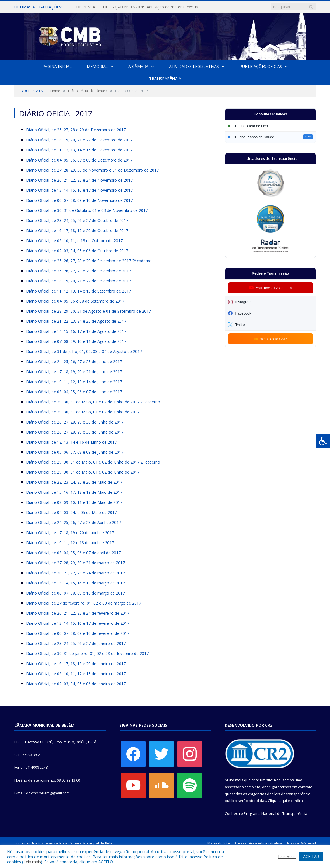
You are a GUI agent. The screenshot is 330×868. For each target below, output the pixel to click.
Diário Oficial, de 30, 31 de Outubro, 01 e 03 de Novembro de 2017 (87, 210)
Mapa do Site (219, 843)
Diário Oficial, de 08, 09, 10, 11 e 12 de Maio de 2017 (74, 502)
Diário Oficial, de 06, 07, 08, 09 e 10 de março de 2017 (75, 593)
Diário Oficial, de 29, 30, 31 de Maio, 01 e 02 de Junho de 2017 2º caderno (93, 402)
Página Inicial (57, 66)
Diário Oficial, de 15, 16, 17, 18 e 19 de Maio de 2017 (74, 492)
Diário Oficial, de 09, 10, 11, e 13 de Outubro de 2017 (74, 241)
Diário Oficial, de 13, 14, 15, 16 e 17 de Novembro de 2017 (79, 190)
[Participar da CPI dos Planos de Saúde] (271, 137)
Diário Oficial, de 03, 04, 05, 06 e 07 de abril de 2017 (73, 553)
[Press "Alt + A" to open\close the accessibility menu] (323, 441)
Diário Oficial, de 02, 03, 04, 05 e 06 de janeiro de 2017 (76, 684)
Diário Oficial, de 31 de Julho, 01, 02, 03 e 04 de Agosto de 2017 (84, 351)
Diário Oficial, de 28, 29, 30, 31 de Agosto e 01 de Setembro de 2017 (88, 311)
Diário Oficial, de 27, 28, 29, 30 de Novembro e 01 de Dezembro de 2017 (92, 170)
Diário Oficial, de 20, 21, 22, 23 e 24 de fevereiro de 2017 (78, 613)
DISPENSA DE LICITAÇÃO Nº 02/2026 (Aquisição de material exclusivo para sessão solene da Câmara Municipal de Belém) (140, 7)
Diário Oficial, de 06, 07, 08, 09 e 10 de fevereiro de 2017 (78, 633)
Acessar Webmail (301, 843)
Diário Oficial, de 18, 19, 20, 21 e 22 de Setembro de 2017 (79, 281)
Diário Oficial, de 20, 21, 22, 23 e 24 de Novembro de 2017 (79, 180)
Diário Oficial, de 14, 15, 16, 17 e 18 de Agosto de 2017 (76, 331)
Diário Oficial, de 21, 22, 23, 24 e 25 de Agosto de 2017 (76, 321)
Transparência (165, 79)
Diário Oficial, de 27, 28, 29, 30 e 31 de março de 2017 (75, 563)
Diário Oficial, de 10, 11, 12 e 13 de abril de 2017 (70, 543)
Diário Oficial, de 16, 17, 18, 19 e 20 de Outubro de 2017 (77, 231)
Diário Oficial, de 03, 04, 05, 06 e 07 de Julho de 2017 (74, 392)
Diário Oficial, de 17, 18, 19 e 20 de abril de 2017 (70, 533)
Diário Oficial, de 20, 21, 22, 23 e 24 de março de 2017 (75, 573)
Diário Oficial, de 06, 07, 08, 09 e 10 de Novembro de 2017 (79, 200)
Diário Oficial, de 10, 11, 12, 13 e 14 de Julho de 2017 (74, 382)
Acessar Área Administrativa (258, 843)
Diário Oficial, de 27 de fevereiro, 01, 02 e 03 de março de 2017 (84, 603)
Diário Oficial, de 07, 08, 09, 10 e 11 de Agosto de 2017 (76, 341)
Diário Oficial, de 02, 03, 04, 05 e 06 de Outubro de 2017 (77, 251)
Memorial (97, 66)
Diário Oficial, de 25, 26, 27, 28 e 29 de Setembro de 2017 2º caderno (89, 261)
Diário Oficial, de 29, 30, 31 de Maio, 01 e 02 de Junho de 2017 (83, 412)
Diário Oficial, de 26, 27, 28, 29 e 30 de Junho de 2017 (75, 422)
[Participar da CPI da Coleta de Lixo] (271, 126)
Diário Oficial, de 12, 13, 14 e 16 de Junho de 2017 (71, 442)
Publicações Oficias (261, 66)
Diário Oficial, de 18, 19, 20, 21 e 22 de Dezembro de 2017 (79, 140)
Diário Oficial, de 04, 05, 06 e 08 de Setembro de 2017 (75, 301)
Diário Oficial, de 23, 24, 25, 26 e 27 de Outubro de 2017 (77, 220)
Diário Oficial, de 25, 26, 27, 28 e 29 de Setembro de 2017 (79, 271)
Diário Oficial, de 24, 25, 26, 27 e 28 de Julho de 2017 (74, 362)
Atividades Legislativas (194, 66)
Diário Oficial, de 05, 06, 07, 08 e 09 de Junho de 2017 (75, 452)
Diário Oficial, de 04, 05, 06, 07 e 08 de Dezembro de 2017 (79, 160)
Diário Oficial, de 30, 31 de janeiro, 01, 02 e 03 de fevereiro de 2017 (87, 653)
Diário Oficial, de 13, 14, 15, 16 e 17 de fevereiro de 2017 (78, 623)
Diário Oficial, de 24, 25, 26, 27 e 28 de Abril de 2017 (73, 522)
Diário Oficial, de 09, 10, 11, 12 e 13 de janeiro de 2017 (76, 674)
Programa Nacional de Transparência (276, 813)
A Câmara (138, 66)
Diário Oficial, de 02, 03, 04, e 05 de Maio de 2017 (71, 512)
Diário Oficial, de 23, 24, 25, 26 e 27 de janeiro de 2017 (76, 643)
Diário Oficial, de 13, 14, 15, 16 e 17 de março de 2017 (75, 583)
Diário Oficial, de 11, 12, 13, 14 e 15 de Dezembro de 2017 (79, 150)
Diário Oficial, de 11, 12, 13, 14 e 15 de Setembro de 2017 (79, 291)
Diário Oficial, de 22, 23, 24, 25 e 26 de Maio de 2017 (74, 482)
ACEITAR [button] (311, 856)
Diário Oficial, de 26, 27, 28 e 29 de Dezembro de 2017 (76, 130)
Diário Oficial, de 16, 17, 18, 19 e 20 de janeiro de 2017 (76, 664)
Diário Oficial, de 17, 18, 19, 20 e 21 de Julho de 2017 (74, 372)
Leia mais (32, 862)
